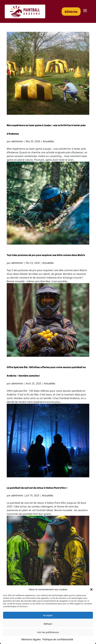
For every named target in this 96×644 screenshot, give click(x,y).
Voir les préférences (48, 632)
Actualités (48, 141)
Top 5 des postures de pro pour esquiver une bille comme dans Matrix (46, 255)
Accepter (48, 615)
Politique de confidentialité (58, 639)
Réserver (71, 12)
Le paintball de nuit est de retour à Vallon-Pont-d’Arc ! (37, 488)
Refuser (48, 624)
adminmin (17, 141)
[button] (91, 589)
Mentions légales (31, 639)
